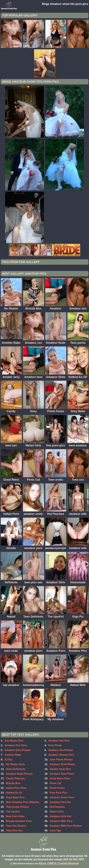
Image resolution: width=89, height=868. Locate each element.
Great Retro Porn (60, 778)
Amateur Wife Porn (61, 821)
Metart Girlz (57, 812)
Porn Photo (55, 745)
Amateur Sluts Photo (62, 764)
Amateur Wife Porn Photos (66, 826)
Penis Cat (55, 783)
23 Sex (9, 760)
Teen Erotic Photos (17, 807)
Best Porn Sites (15, 816)
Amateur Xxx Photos (61, 750)
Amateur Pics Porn (16, 745)
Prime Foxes (57, 788)
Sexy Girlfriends (16, 769)
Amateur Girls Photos (18, 750)
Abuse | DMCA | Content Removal (59, 863)
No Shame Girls (15, 764)
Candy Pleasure (15, 778)
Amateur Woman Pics (61, 755)
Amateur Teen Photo (62, 774)
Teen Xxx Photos (16, 826)
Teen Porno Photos (61, 760)
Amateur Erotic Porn (62, 797)
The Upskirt (13, 812)
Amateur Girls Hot (60, 816)
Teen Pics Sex (14, 831)
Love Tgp (55, 831)
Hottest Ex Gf (14, 793)
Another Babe (13, 755)
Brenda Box (13, 783)
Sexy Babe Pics (15, 797)
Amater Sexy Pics (60, 769)
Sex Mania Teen (14, 741)
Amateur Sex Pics (59, 741)
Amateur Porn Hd (60, 802)
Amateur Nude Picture (19, 774)
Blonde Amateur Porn (19, 821)
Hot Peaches (57, 807)
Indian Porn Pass (16, 788)
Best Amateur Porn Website (23, 802)
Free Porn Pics (58, 793)
